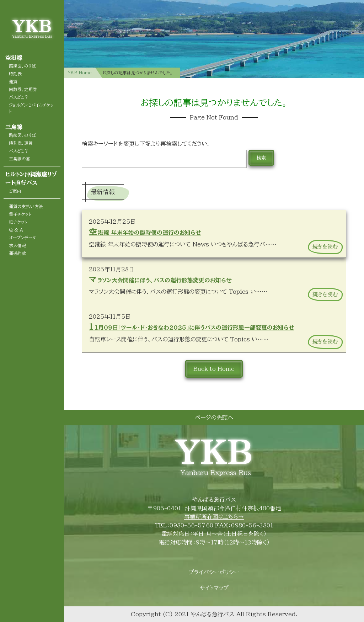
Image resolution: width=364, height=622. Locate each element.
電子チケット (20, 214)
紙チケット (18, 222)
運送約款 (17, 253)
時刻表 (15, 74)
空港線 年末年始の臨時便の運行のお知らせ (145, 232)
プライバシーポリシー (214, 572)
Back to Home (214, 369)
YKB (32, 26)
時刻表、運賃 (21, 143)
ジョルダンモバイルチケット (31, 108)
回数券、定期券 (23, 89)
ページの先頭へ (214, 418)
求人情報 (17, 245)
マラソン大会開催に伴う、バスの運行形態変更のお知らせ (160, 279)
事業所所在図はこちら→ (214, 517)
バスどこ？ (19, 97)
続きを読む (325, 247)
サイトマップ (214, 588)
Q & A (16, 230)
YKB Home (80, 73)
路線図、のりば (22, 66)
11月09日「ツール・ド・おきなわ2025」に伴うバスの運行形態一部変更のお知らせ (192, 327)
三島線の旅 (20, 159)
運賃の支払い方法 (26, 206)
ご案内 (15, 191)
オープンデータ (22, 238)
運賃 (13, 81)
